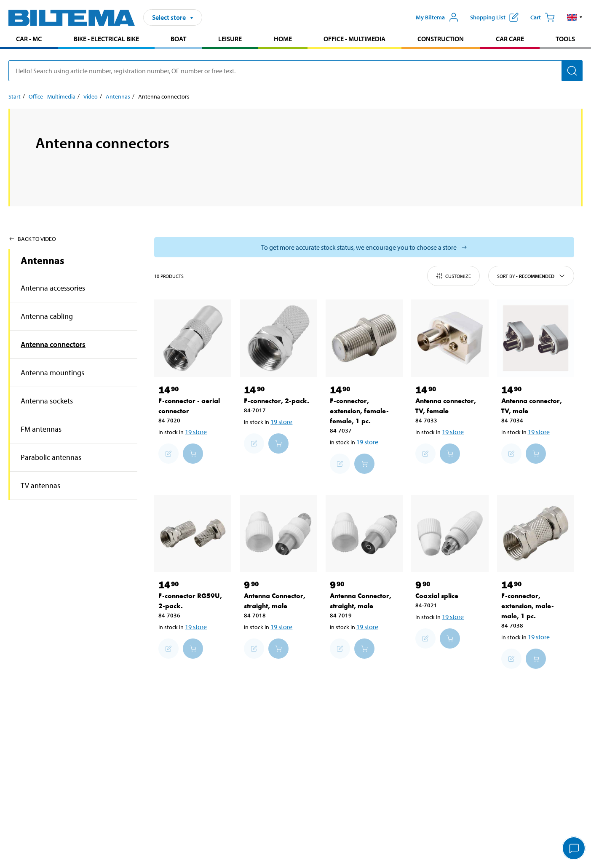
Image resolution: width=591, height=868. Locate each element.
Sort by (531, 276)
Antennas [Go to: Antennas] (118, 96)
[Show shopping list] (494, 17)
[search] (295, 71)
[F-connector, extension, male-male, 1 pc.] (536, 533)
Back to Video (32, 239)
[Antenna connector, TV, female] (450, 338)
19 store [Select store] (196, 432)
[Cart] (543, 17)
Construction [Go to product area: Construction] (441, 39)
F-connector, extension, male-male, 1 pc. (528, 606)
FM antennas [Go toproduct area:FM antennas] (41, 429)
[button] (575, 17)
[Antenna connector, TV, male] (536, 338)
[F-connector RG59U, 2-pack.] (193, 533)
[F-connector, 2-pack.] (278, 338)
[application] (574, 849)
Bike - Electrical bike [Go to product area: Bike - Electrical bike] (106, 39)
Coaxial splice (437, 596)
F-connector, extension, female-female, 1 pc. (359, 411)
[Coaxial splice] (450, 533)
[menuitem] (29, 40)
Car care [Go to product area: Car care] (510, 39)
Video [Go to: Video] (91, 96)
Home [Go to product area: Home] (283, 39)
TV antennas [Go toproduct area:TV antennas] (40, 485)
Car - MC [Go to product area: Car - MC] (29, 39)
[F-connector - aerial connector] (193, 338)
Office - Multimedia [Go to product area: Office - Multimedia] (354, 39)
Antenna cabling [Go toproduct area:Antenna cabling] (47, 316)
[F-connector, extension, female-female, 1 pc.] (364, 338)
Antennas (42, 260)
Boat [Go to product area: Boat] (178, 39)
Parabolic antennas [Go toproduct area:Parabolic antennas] (51, 457)
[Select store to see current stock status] (364, 247)
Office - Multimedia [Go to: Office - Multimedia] (52, 96)
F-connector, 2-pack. (277, 401)
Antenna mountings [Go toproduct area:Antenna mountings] (52, 373)
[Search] (572, 71)
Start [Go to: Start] (15, 96)
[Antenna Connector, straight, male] (278, 533)
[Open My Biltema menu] (437, 17)
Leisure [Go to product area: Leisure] (230, 39)
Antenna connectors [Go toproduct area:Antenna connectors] (53, 344)
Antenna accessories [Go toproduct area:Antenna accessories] (53, 288)
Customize (453, 276)
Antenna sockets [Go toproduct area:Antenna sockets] (47, 401)
